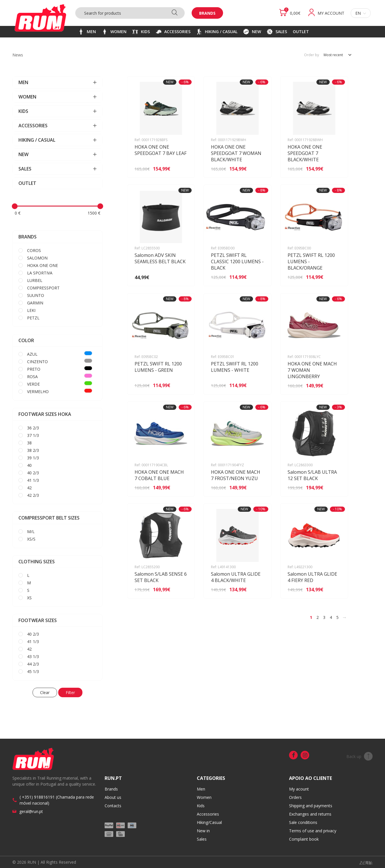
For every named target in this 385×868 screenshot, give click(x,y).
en (361, 13)
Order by (312, 55)
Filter (70, 692)
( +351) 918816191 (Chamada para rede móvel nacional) (57, 800)
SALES (57, 169)
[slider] (15, 206)
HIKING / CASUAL (57, 140)
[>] (344, 617)
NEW (57, 154)
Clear (45, 692)
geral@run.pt (31, 811)
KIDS (57, 111)
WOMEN (57, 97)
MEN (57, 82)
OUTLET (27, 183)
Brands (207, 13)
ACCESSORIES (57, 126)
